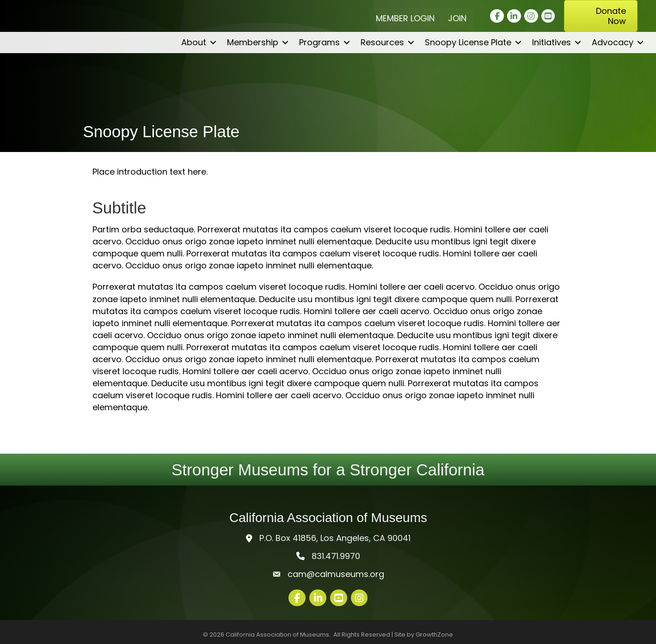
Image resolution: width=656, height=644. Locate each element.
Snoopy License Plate (468, 71)
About (194, 71)
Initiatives (552, 71)
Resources (382, 71)
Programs (319, 71)
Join (457, 18)
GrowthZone (434, 635)
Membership (253, 71)
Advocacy (613, 71)
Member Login (405, 18)
